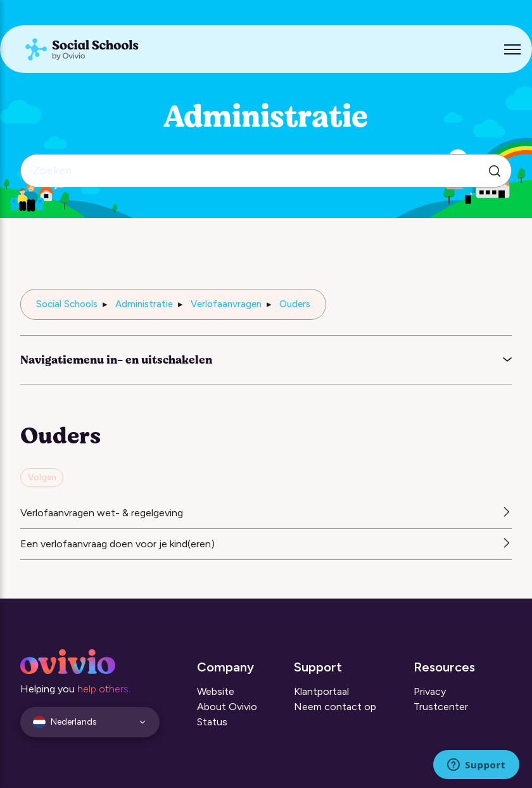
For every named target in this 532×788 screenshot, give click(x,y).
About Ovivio (227, 707)
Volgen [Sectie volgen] (42, 477)
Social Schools (67, 304)
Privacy (430, 691)
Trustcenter (441, 707)
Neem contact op (335, 707)
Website (216, 691)
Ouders (295, 304)
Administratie (144, 304)
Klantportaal (321, 691)
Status (212, 722)
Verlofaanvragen (226, 304)
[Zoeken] (266, 171)
